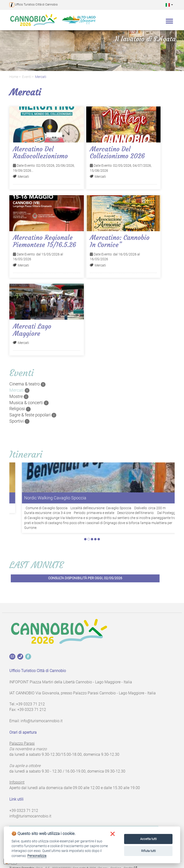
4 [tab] (95, 520)
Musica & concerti (29, 403)
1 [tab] (85, 520)
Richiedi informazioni (84, 824)
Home (14, 77)
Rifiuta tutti (148, 851)
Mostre (19, 396)
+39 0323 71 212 (30, 685)
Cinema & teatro (27, 384)
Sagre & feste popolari (33, 415)
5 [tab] (99, 520)
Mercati (41, 77)
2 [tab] (89, 520)
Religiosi (20, 409)
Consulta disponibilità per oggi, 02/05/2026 (85, 559)
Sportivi (19, 421)
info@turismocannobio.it (42, 702)
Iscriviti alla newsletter (84, 812)
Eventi (27, 77)
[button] (169, 5)
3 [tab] (92, 520)
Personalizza (37, 856)
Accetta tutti (148, 839)
